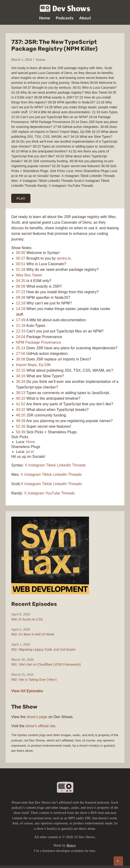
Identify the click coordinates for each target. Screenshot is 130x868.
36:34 (21, 382)
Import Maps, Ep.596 (33, 365)
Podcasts (65, 18)
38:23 (21, 393)
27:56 (21, 354)
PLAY (21, 198)
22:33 (21, 331)
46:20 (21, 415)
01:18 (21, 270)
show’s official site (40, 726)
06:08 (21, 286)
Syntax (41, 60)
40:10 (21, 398)
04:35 (21, 281)
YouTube (53, 493)
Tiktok (51, 465)
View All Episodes (27, 691)
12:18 (21, 303)
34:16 (21, 376)
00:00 (21, 253)
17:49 (21, 320)
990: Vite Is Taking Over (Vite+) (34, 680)
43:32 (21, 410)
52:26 (21, 426)
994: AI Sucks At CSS (27, 619)
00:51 (21, 264)
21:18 (21, 326)
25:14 (21, 348)
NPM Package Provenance (38, 342)
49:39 (21, 421)
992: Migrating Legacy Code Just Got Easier (43, 649)
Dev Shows (65, 9)
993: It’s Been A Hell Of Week (33, 634)
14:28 (21, 309)
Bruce (71, 845)
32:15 (21, 370)
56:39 (21, 432)
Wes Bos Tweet (29, 275)
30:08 (21, 359)
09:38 (21, 298)
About (85, 18)
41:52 (21, 404)
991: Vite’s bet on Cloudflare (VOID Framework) (46, 664)
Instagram (37, 465)
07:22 (21, 292)
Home (45, 18)
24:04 (21, 337)
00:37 (21, 258)
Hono (31, 442)
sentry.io (64, 258)
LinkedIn (64, 465)
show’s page (37, 717)
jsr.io (30, 452)
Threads (79, 465)
